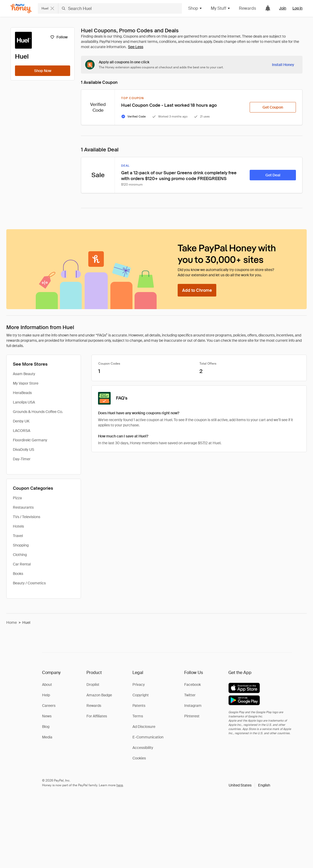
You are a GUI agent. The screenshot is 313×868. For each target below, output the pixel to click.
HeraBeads (22, 393)
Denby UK (21, 421)
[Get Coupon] (273, 107)
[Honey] (21, 9)
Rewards (247, 8)
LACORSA (22, 431)
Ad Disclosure (144, 727)
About (47, 685)
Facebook (193, 685)
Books (18, 574)
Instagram (193, 706)
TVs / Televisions (27, 517)
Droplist (93, 685)
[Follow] (59, 37)
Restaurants (23, 507)
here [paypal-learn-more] (120, 785)
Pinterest (192, 716)
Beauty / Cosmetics (29, 583)
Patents (139, 706)
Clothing (20, 555)
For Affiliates (97, 716)
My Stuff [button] (221, 8)
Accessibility (143, 748)
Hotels (18, 526)
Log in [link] (297, 8)
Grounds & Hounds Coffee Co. (38, 412)
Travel (18, 536)
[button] (249, 785)
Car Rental (22, 564)
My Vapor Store (26, 383)
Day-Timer (22, 459)
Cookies (139, 758)
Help (46, 695)
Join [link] (283, 8)
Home (12, 622)
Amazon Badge (99, 695)
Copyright (141, 695)
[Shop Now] (43, 71)
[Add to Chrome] (197, 290)
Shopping (21, 545)
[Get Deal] (273, 175)
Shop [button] (195, 8)
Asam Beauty (24, 374)
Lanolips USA (24, 402)
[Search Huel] (120, 8)
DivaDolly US (24, 450)
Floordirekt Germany (30, 440)
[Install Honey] (283, 65)
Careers (49, 706)
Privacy (139, 685)
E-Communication (148, 737)
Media (47, 737)
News (47, 716)
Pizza (17, 498)
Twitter (190, 695)
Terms (138, 716)
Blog (46, 727)
